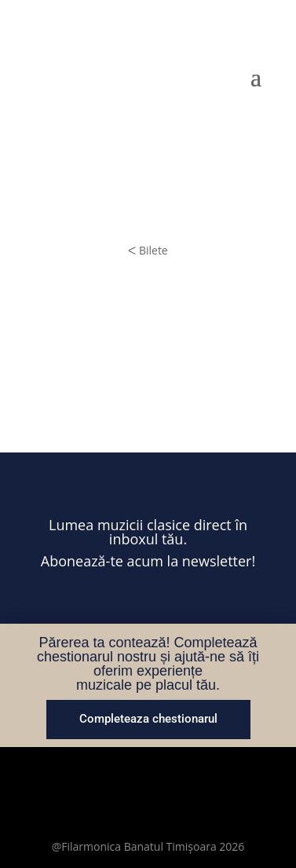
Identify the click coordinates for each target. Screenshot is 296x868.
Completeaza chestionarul (148, 719)
